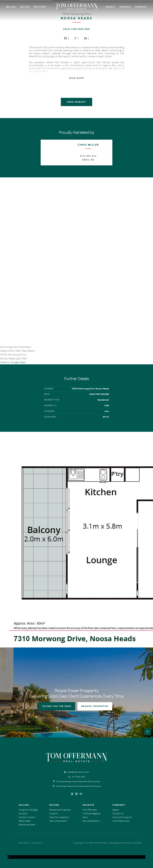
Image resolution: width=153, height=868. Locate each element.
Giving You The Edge (28, 810)
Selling (11, 7)
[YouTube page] (81, 794)
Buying (25, 7)
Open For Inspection (59, 817)
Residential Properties (60, 810)
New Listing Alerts (58, 821)
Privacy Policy (37, 843)
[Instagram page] (77, 794)
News (85, 817)
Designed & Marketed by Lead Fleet (127, 843)
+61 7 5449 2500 (78, 777)
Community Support (122, 817)
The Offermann (90, 810)
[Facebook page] (72, 794)
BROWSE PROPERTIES (95, 706)
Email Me (88, 160)
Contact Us (118, 814)
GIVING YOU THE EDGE (57, 706)
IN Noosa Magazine (91, 814)
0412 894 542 (88, 156)
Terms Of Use (24, 843)
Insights (125, 7)
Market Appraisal (27, 825)
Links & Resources (121, 821)
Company (141, 7)
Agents (110, 7)
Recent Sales (25, 821)
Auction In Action (27, 817)
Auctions (40, 7)
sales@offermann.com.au (78, 772)
